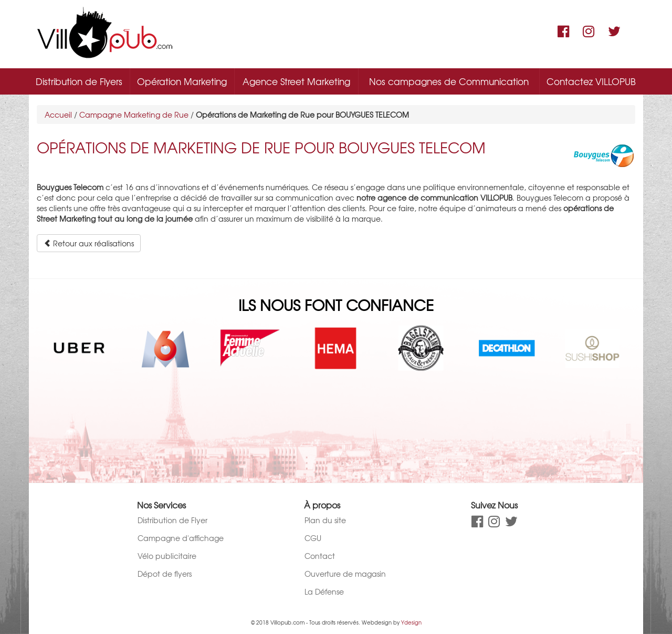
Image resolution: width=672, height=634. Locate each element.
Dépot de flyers (165, 574)
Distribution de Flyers (79, 81)
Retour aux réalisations (89, 243)
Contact (320, 556)
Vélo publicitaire (167, 556)
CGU (313, 538)
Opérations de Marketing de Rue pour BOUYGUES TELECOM (261, 147)
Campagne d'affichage (181, 538)
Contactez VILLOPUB (591, 81)
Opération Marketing (182, 81)
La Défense (324, 591)
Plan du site (325, 520)
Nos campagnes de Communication (449, 81)
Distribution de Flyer (172, 520)
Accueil (58, 115)
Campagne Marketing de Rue (134, 115)
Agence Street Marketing (296, 81)
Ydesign (411, 622)
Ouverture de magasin (345, 574)
